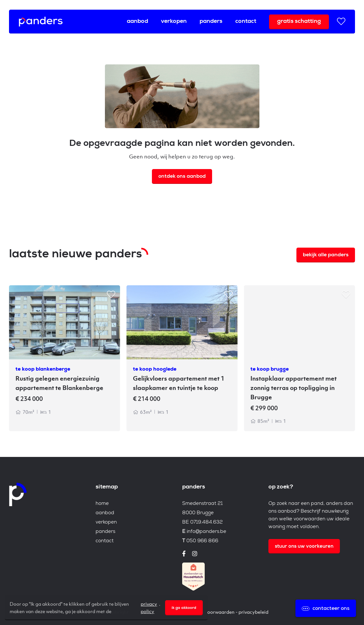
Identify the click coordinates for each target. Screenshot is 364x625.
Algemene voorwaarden (208, 612)
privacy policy (149, 607)
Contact (246, 22)
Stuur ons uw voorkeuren (304, 547)
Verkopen (174, 22)
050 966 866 (202, 541)
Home (102, 504)
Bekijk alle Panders (326, 255)
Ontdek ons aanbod (182, 177)
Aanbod (137, 22)
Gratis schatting (299, 22)
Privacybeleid (253, 612)
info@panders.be (206, 532)
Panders (211, 22)
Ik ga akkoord (184, 608)
